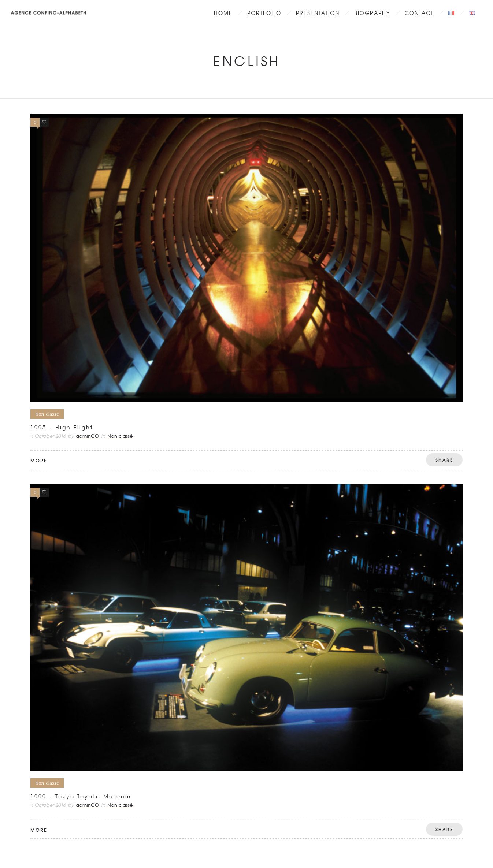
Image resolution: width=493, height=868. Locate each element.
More (39, 461)
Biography (372, 13)
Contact (419, 13)
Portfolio (264, 13)
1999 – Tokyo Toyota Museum (81, 796)
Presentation (318, 13)
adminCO (87, 436)
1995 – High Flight (62, 427)
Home (223, 13)
